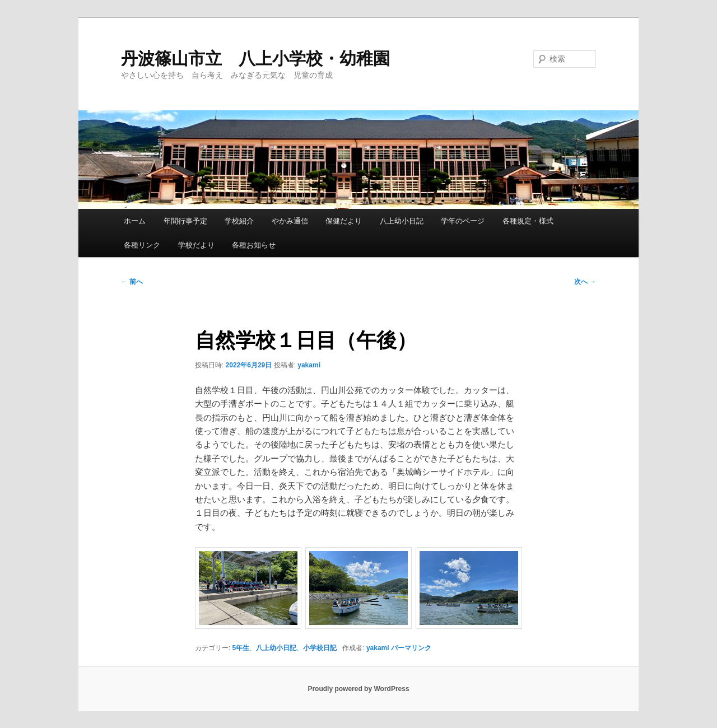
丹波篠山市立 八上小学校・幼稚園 (255, 59)
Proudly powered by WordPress (358, 689)
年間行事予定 (185, 221)
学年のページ (463, 221)
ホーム (135, 221)
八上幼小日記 (402, 221)
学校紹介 (239, 221)
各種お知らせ (254, 245)
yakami (309, 365)
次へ (585, 282)
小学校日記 (320, 648)
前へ (132, 282)
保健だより (344, 221)
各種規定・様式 (528, 221)
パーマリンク (411, 648)
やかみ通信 (290, 221)
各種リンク (142, 245)
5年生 (241, 648)
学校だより (196, 245)
